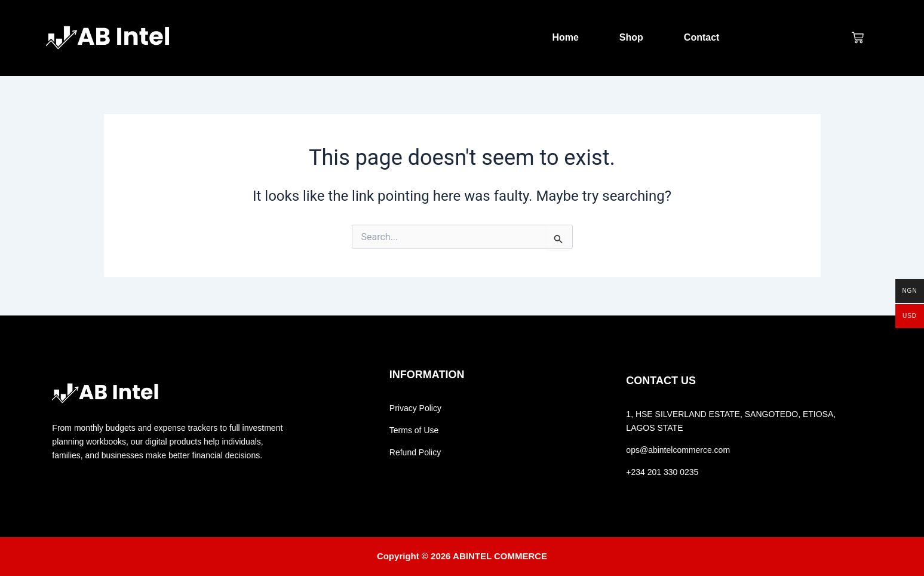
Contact (702, 37)
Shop (631, 37)
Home (565, 37)
